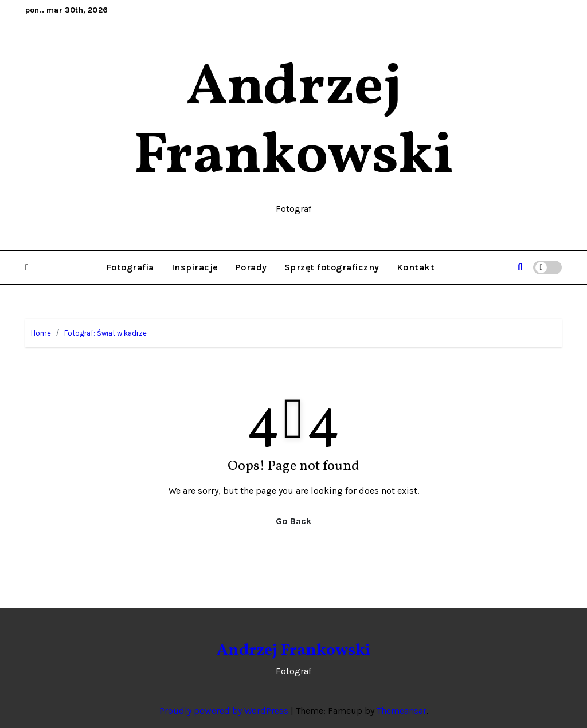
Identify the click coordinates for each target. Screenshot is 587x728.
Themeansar (402, 711)
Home (41, 333)
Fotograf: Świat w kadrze (105, 333)
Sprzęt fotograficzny (332, 267)
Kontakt (416, 267)
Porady (251, 267)
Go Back (293, 521)
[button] (27, 267)
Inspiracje (195, 267)
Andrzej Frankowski (294, 123)
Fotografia (130, 267)
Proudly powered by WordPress (225, 711)
